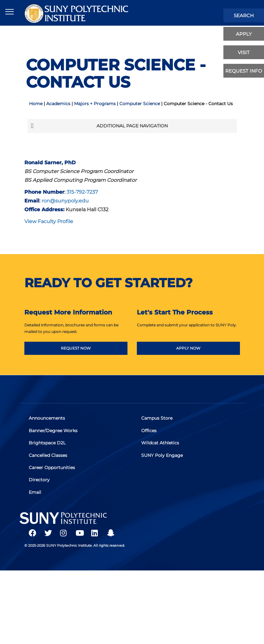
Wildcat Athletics (160, 443)
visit (244, 52)
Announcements (47, 418)
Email (35, 493)
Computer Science (140, 104)
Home (36, 104)
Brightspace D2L (47, 443)
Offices (149, 431)
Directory (39, 481)
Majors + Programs (95, 104)
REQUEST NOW (76, 348)
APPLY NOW (188, 348)
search (244, 15)
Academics (58, 104)
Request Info (244, 71)
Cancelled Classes (48, 456)
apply (244, 34)
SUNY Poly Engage (162, 456)
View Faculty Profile (49, 221)
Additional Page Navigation (99, 126)
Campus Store (157, 418)
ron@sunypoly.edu (65, 201)
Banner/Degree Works (53, 431)
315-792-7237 (82, 192)
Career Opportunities (52, 468)
